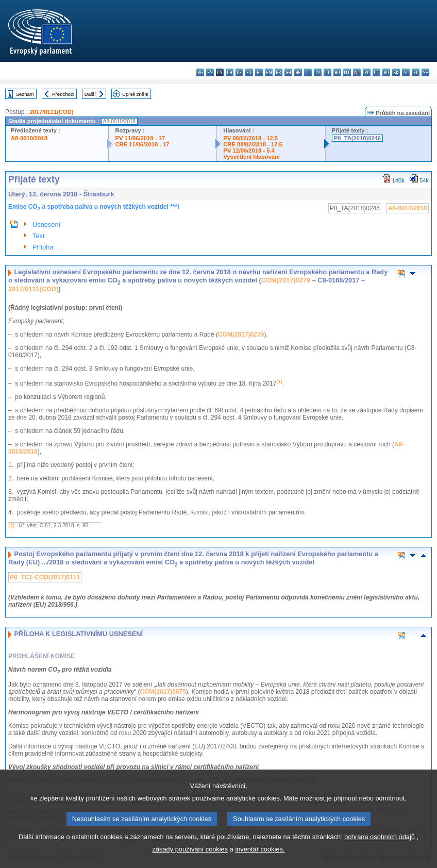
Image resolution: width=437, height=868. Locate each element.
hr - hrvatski (298, 72)
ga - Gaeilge (288, 72)
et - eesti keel (249, 72)
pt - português (376, 72)
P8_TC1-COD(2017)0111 (45, 577)
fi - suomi (416, 72)
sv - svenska (425, 72)
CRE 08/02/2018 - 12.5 (253, 144)
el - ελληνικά (259, 72)
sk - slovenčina (396, 72)
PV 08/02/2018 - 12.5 (250, 138)
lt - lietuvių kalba (327, 72)
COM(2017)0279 (286, 280)
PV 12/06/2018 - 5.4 (249, 151)
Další (90, 94)
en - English (269, 72)
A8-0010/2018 (29, 138)
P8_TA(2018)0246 (357, 138)
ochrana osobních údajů (380, 855)
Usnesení (46, 224)
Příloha (43, 247)
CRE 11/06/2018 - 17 (142, 144)
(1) (11, 525)
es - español (210, 72)
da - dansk (230, 72)
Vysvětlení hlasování (251, 157)
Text (38, 236)
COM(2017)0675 (163, 692)
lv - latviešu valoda (318, 72)
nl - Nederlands (357, 72)
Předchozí (63, 94)
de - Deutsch (239, 72)
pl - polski (367, 72)
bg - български (200, 72)
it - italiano (308, 72)
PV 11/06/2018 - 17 (140, 138)
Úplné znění (135, 94)
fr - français (279, 72)
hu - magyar (337, 72)
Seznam (25, 94)
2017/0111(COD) (51, 112)
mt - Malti (347, 72)
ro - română (386, 72)
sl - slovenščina (406, 72)
